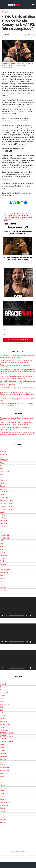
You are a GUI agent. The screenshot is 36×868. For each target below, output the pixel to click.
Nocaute (11, 217)
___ (1, 449)
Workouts (3, 590)
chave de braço (14, 213)
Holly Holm (21, 215)
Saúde (2, 567)
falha (5, 215)
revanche (30, 217)
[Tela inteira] (34, 616)
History (2, 515)
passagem (4, 555)
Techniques (4, 573)
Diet (1, 480)
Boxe (2, 477)
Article (2, 466)
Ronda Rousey (8, 219)
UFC (27, 219)
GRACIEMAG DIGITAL (7, 501)
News (2, 547)
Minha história (5, 535)
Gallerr (2, 495)
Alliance (3, 463)
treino (22, 219)
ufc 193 (6, 221)
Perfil (2, 558)
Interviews (4, 521)
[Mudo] (30, 616)
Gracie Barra (4, 498)
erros (28, 213)
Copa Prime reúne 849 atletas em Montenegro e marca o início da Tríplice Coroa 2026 (16, 377)
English (2, 483)
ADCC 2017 (4, 460)
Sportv (17, 219)
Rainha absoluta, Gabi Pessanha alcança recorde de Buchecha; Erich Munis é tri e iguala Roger (17, 361)
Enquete (3, 486)
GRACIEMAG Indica (6, 503)
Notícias (5, 12)
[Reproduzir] (2, 616)
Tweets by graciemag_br (18, 852)
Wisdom (3, 587)
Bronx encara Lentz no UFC (18, 227)
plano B (18, 217)
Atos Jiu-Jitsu (5, 472)
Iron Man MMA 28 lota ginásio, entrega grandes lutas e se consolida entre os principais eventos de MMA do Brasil (18, 372)
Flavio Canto (12, 215)
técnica (2, 578)
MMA (5, 217)
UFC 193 (13, 112)
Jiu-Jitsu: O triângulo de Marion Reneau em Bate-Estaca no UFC (18, 232)
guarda (2, 512)
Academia (3, 454)
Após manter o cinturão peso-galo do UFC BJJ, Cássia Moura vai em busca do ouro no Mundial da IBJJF (17, 394)
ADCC (2, 457)
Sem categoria (5, 570)
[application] (18, 607)
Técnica (3, 576)
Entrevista (3, 489)
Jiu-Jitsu (3, 526)
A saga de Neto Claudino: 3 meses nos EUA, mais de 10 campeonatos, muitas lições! (18, 357)
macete (2, 532)
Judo (28, 215)
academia (3, 451)
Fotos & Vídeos (5, 492)
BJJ (1, 475)
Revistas (3, 564)
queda (24, 217)
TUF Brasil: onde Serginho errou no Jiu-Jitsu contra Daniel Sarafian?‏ (18, 259)
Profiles (3, 561)
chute (23, 213)
